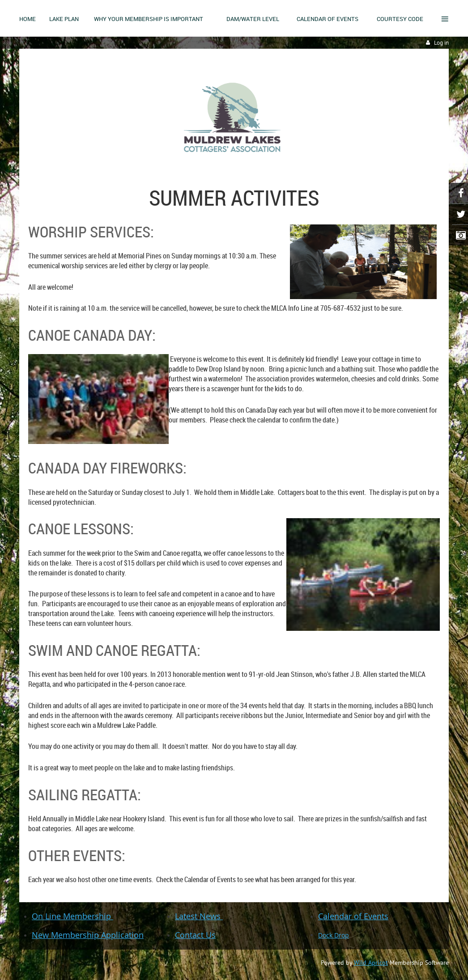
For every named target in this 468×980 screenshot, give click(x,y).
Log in (441, 43)
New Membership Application (88, 935)
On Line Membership (72, 916)
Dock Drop (334, 935)
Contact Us (195, 935)
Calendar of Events (353, 916)
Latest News (199, 916)
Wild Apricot (371, 963)
